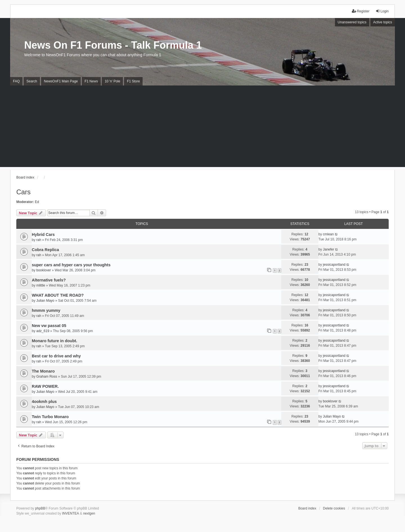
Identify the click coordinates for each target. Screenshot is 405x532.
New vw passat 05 (49, 326)
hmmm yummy (46, 310)
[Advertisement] (202, 128)
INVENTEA (71, 513)
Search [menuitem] (32, 81)
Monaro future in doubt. (54, 341)
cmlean (328, 234)
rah (39, 240)
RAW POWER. (45, 386)
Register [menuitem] (361, 11)
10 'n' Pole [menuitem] (112, 81)
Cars (23, 192)
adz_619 (43, 331)
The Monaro (43, 371)
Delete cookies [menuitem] (334, 508)
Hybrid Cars (43, 235)
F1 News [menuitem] (91, 81)
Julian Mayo (45, 301)
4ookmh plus (44, 402)
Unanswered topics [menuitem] (352, 22)
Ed (37, 202)
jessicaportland (334, 265)
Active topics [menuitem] (383, 22)
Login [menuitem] (382, 11)
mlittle (41, 285)
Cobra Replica (45, 250)
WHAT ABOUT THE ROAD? (58, 295)
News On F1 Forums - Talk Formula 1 (113, 45)
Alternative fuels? (49, 280)
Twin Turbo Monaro (50, 417)
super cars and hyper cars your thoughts (71, 265)
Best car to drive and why (56, 356)
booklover (44, 270)
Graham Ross (47, 377)
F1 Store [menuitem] (133, 81)
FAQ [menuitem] (16, 81)
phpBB (40, 508)
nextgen (89, 513)
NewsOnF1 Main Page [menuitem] (61, 81)
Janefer (328, 249)
